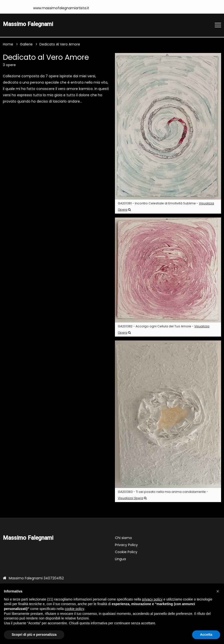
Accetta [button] (206, 635)
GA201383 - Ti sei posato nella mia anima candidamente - (163, 495)
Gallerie (26, 44)
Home (8, 44)
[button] (218, 591)
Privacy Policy (126, 545)
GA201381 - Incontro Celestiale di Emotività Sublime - (166, 206)
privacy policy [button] (152, 599)
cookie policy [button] (75, 609)
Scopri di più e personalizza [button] (34, 635)
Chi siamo (123, 538)
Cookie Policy (126, 552)
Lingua (120, 559)
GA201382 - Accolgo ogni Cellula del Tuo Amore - (164, 329)
